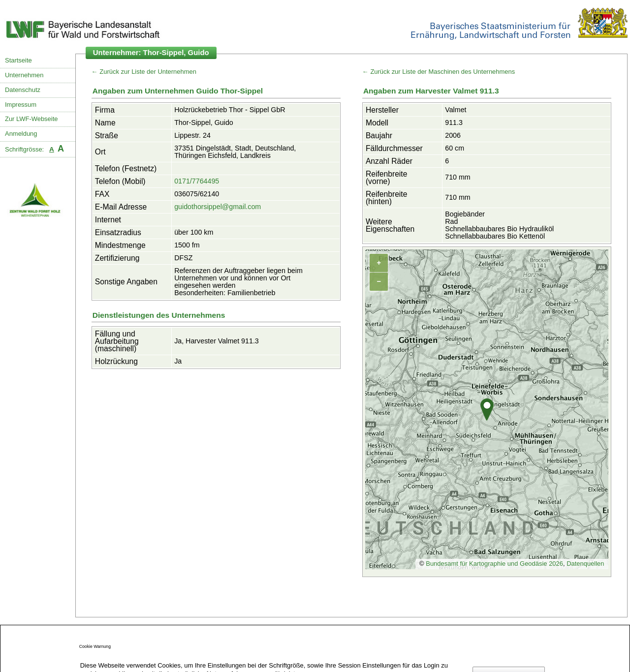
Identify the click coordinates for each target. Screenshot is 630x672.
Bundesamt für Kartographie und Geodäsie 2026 (494, 564)
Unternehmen (24, 75)
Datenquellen (585, 564)
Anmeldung (21, 134)
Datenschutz (23, 90)
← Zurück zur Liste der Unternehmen (144, 72)
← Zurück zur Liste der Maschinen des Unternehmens (439, 72)
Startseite (18, 60)
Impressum (21, 105)
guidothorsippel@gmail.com (218, 207)
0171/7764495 (197, 181)
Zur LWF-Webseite (31, 119)
